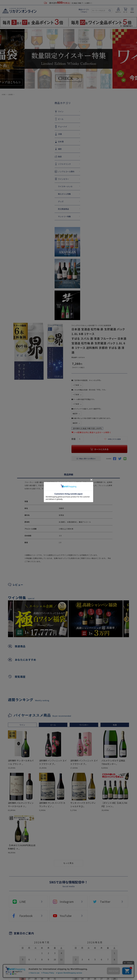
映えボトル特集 (52, 194)
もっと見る (68, 863)
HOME (4, 94)
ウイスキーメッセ (53, 186)
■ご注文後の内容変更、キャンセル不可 (87, 380)
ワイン (49, 111)
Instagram (67, 902)
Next (134, 59)
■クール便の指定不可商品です (83, 399)
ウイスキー (84, 725)
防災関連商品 (51, 209)
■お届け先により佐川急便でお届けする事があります (91, 418)
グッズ (49, 201)
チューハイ (51, 126)
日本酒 (10, 94)
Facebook (26, 916)
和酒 (115, 725)
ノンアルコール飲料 (54, 171)
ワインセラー (51, 179)
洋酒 (48, 134)
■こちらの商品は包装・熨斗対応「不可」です (89, 390)
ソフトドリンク (52, 164)
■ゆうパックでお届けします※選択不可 (87, 409)
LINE (23, 902)
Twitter (105, 902)
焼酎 (48, 149)
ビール (49, 119)
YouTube (66, 916)
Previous (3, 59)
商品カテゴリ (84, 10)
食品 (48, 156)
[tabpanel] (96, 619)
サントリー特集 (52, 216)
